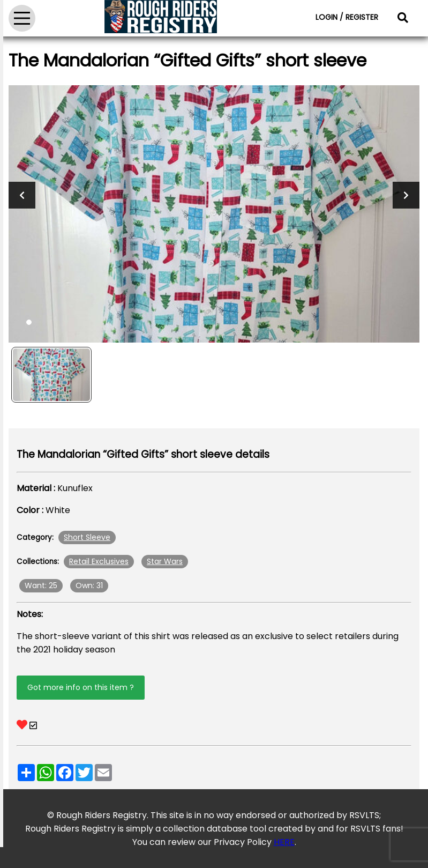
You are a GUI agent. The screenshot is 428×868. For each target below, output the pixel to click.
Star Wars (165, 561)
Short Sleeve (87, 537)
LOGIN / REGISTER (347, 17)
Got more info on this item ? (81, 687)
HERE (284, 842)
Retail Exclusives (99, 561)
